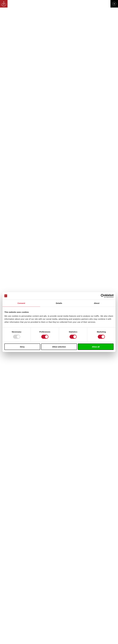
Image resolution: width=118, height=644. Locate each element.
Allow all (96, 347)
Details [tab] (59, 303)
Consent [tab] (21, 303)
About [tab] (97, 303)
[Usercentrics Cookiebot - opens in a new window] (103, 296)
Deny (22, 347)
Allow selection (59, 347)
